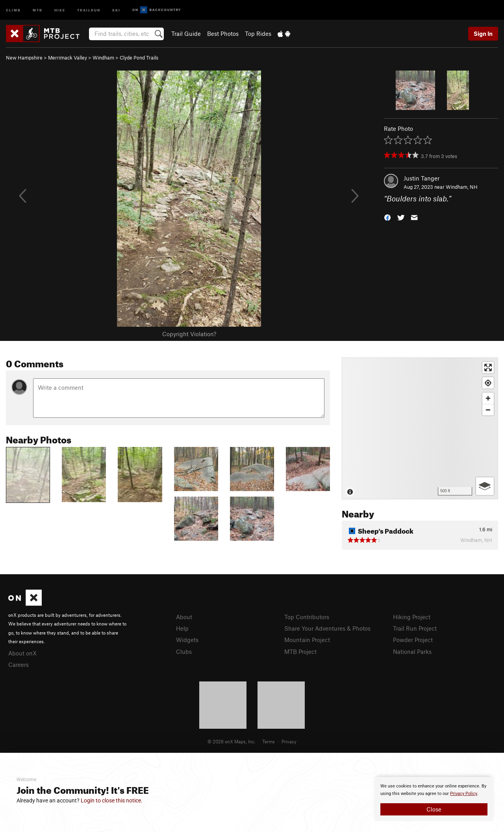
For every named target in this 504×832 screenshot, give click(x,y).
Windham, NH (462, 187)
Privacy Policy (464, 794)
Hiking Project (412, 617)
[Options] (485, 486)
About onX (22, 653)
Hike (60, 10)
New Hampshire (24, 58)
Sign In (483, 34)
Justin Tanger (422, 178)
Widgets (187, 640)
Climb (13, 10)
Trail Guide (186, 34)
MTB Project (300, 651)
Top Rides (258, 34)
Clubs (184, 651)
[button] (387, 217)
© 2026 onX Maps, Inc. (232, 741)
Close (434, 809)
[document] (434, 799)
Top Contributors (307, 617)
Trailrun (89, 10)
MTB (38, 10)
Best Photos (223, 34)
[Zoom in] (488, 398)
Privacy (289, 741)
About (184, 617)
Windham (103, 58)
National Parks (412, 651)
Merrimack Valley (68, 58)
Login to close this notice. (112, 800)
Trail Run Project (415, 628)
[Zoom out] (488, 410)
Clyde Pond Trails (139, 58)
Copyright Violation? (189, 334)
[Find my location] (488, 383)
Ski (116, 10)
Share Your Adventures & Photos (327, 628)
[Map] (420, 428)
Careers (19, 664)
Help (182, 628)
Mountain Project (307, 640)
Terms (269, 741)
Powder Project (413, 640)
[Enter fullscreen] (488, 368)
